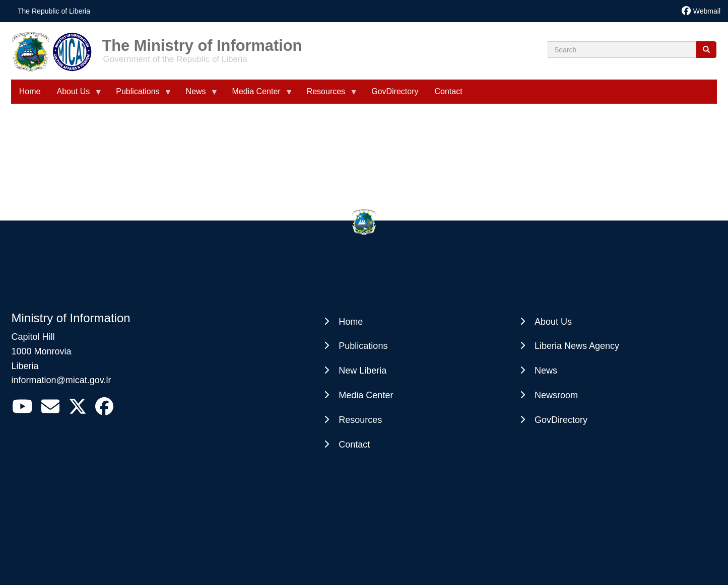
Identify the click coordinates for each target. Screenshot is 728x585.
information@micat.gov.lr (61, 380)
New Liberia (362, 371)
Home (351, 322)
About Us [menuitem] (75, 95)
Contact (354, 445)
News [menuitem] (198, 95)
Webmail (707, 11)
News (546, 371)
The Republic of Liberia (54, 11)
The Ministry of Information (202, 42)
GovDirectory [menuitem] (395, 91)
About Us (553, 322)
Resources (360, 420)
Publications (363, 346)
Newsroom (556, 395)
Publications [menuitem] (140, 95)
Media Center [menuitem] (258, 95)
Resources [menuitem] (328, 95)
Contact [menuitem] (448, 91)
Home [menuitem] (30, 91)
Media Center (366, 395)
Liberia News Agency (577, 346)
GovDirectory (561, 420)
